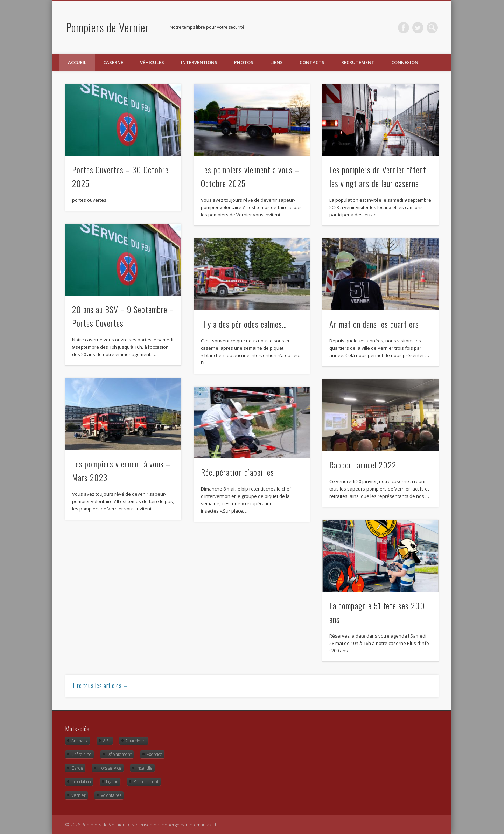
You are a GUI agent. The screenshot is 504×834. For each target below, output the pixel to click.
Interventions (199, 62)
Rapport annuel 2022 (363, 465)
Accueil (77, 62)
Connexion (405, 62)
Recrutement (358, 62)
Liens (276, 62)
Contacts (312, 62)
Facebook (404, 28)
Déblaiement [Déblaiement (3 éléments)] (119, 754)
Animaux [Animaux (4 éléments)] (80, 741)
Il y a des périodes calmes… (244, 324)
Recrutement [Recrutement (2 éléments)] (146, 782)
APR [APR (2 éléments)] (107, 741)
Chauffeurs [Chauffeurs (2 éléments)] (136, 741)
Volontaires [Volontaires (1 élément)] (111, 795)
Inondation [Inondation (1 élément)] (81, 782)
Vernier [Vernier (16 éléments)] (79, 795)
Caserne (113, 62)
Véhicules (152, 62)
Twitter (418, 28)
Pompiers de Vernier (108, 27)
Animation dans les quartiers (374, 324)
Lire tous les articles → (101, 686)
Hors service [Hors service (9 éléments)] (110, 768)
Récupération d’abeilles (237, 472)
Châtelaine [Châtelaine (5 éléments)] (82, 754)
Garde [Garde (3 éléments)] (77, 768)
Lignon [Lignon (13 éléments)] (112, 782)
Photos (244, 62)
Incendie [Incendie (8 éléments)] (145, 768)
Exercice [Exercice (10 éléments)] (155, 754)
